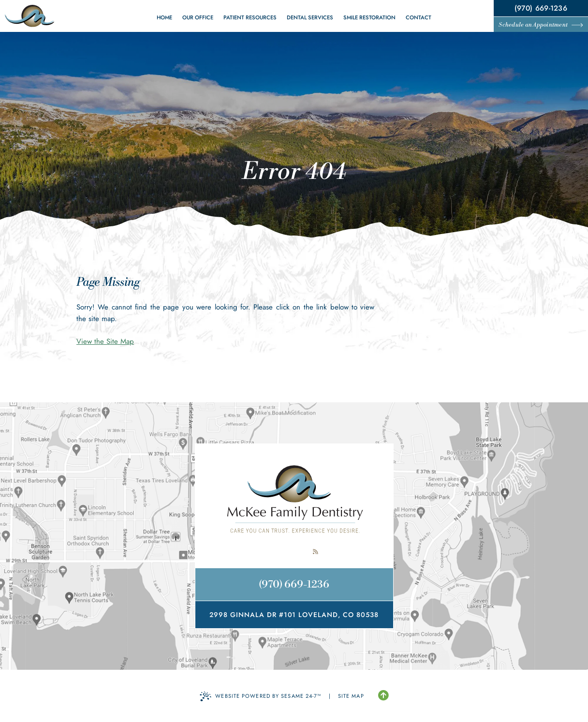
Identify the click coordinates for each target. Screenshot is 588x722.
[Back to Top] (383, 696)
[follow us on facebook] (273, 552)
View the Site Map (105, 341)
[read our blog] (315, 552)
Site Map (351, 696)
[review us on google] (294, 552)
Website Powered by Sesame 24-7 (260, 696)
